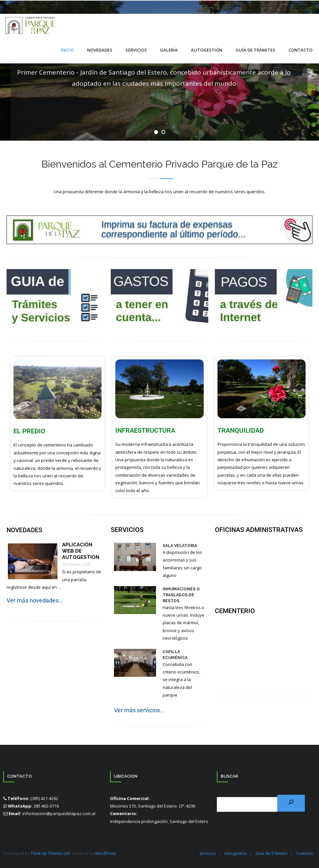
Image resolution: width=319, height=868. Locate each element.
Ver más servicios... (139, 709)
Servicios (208, 853)
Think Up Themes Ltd (50, 853)
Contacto (305, 853)
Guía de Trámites (272, 853)
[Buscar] (291, 803)
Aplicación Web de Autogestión (81, 550)
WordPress (105, 853)
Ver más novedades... (35, 600)
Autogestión (236, 853)
